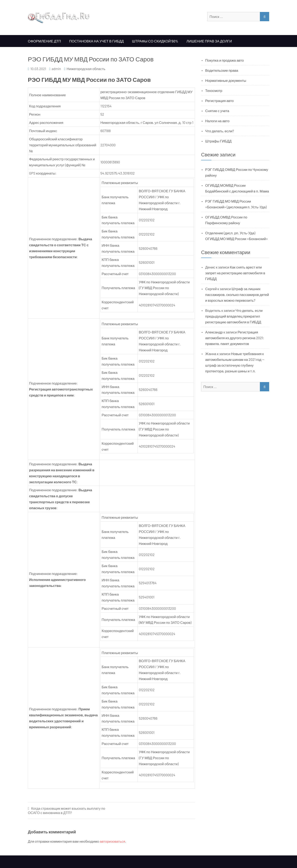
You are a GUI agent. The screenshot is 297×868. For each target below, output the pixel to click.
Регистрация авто (219, 101)
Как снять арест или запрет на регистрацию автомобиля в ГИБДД (235, 273)
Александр (214, 332)
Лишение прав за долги (209, 41)
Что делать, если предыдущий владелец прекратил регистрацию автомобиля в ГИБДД (234, 316)
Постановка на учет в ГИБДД (97, 41)
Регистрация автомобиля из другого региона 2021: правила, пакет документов (235, 338)
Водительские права (222, 70)
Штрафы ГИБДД (218, 141)
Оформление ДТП (44, 41)
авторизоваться (113, 841)
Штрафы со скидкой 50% (155, 41)
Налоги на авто (217, 121)
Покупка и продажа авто (225, 60)
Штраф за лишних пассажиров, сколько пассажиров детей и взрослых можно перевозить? (237, 294)
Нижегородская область (86, 69)
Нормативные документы (226, 80)
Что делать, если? (220, 131)
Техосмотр (214, 90)
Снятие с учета (217, 111)
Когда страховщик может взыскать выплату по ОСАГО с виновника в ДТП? (67, 810)
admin (56, 69)
